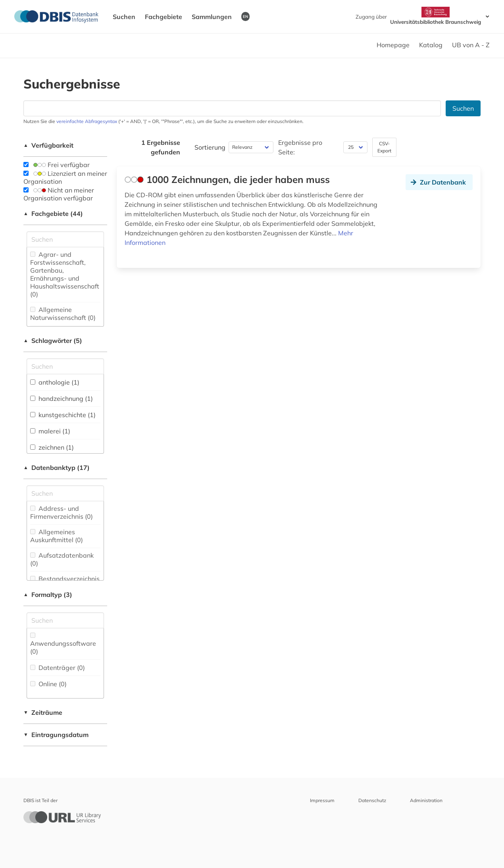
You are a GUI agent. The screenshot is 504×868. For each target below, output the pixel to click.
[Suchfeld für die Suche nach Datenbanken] (232, 108)
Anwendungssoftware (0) (63, 644)
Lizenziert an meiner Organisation (65, 177)
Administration (426, 800)
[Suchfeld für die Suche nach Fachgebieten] (65, 239)
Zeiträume (43, 712)
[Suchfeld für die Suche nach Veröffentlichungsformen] (65, 620)
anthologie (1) (55, 382)
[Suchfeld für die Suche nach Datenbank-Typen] (65, 493)
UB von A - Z (471, 45)
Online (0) (48, 684)
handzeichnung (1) (62, 398)
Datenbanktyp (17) (57, 468)
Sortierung (210, 147)
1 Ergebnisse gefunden (161, 147)
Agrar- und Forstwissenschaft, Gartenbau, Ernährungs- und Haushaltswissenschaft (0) (65, 274)
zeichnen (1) (52, 447)
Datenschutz (372, 800)
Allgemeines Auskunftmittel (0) (57, 536)
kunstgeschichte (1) (63, 415)
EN (245, 16)
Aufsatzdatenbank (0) (62, 559)
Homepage (393, 45)
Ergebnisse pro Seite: (300, 147)
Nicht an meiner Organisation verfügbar (59, 194)
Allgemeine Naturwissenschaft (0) (63, 314)
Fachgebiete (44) (53, 214)
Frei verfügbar (57, 165)
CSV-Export (384, 147)
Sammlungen (212, 17)
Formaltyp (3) (48, 595)
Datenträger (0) (58, 668)
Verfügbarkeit (48, 145)
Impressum (322, 800)
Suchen (124, 17)
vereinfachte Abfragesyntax (87, 121)
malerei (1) (50, 431)
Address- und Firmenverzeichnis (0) (62, 512)
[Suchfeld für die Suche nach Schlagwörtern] (65, 366)
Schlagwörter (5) (53, 341)
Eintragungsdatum (56, 735)
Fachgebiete (164, 17)
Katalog (431, 45)
